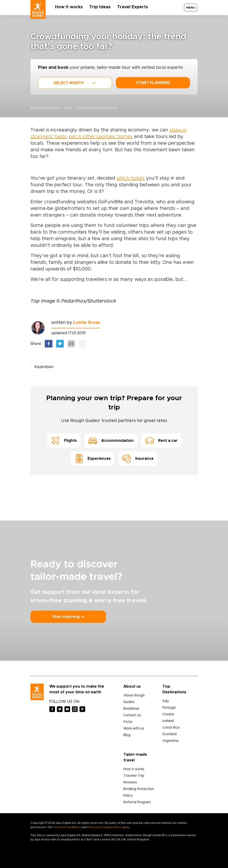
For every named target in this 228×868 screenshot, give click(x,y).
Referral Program (137, 802)
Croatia (168, 714)
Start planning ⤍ (68, 617)
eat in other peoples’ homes (101, 137)
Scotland (169, 734)
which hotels (131, 178)
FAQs (128, 722)
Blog (127, 735)
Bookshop (131, 709)
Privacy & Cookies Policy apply (108, 827)
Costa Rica (171, 728)
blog (68, 108)
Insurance (138, 459)
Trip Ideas (100, 7)
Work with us (134, 729)
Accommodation (111, 441)
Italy (166, 701)
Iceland (168, 721)
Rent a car (161, 441)
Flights (64, 441)
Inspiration (44, 367)
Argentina (170, 741)
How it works (69, 7)
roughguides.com (45, 108)
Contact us (132, 715)
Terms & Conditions (67, 827)
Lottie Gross (87, 323)
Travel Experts (133, 7)
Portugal (169, 708)
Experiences (93, 459)
